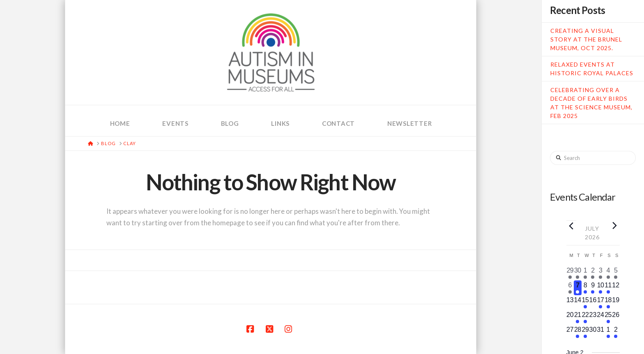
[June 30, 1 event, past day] (578, 273)
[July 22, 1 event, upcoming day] (585, 317)
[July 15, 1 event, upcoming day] (585, 303)
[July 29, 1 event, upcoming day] (585, 332)
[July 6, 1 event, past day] (570, 288)
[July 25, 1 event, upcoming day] (608, 317)
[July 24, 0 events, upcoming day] (601, 317)
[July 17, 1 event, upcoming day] (601, 303)
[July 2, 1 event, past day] (593, 273)
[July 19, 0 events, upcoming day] (616, 303)
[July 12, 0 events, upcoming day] (616, 288)
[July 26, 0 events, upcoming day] (616, 317)
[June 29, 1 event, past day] (570, 273)
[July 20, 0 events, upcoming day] (570, 317)
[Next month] (615, 225)
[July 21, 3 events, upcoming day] (578, 317)
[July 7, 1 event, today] (578, 288)
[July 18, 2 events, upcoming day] (608, 303)
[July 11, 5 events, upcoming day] (608, 288)
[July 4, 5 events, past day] (608, 273)
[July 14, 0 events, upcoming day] (578, 303)
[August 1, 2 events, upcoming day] (608, 332)
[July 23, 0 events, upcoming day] (593, 317)
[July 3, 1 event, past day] (601, 273)
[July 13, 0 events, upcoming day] (570, 303)
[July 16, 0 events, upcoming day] (593, 303)
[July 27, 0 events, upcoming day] (570, 332)
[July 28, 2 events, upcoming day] (578, 332)
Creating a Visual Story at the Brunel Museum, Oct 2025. (586, 39)
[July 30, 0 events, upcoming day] (593, 332)
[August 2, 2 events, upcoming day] (616, 332)
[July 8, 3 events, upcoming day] (585, 288)
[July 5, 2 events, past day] (616, 273)
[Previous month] (571, 226)
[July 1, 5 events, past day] (585, 273)
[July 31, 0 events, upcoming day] (601, 332)
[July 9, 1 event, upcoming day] (593, 288)
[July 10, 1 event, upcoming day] (601, 288)
